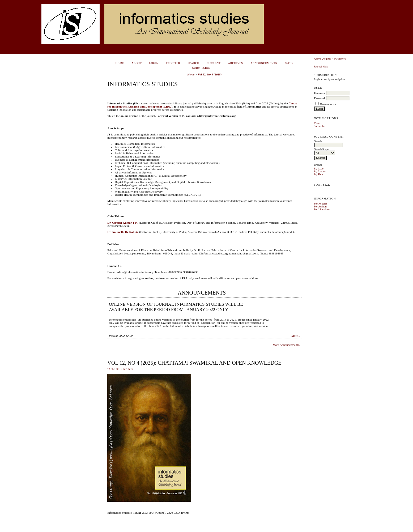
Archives (236, 63)
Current (214, 63)
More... (296, 336)
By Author (320, 171)
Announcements (264, 63)
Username (320, 93)
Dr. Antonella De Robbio (123, 232)
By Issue (319, 169)
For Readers (321, 204)
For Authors (321, 207)
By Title (318, 174)
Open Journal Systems (330, 59)
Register (173, 63)
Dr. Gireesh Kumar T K (122, 223)
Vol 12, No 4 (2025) (210, 74)
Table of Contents (120, 369)
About (137, 63)
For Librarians (322, 209)
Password (320, 98)
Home (120, 63)
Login (154, 63)
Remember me (328, 104)
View (317, 123)
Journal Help (321, 67)
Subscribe (319, 126)
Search (193, 63)
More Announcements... (287, 345)
